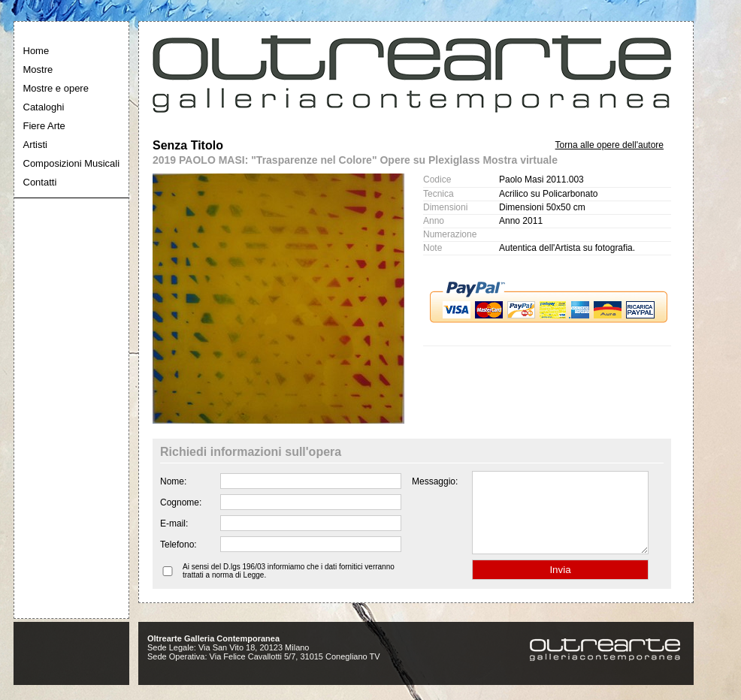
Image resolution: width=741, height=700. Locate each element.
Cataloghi (44, 107)
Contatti (40, 182)
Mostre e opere (56, 88)
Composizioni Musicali (72, 163)
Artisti (36, 145)
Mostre (38, 69)
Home (36, 51)
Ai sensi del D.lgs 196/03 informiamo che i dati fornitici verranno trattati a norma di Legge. (289, 587)
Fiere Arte (44, 126)
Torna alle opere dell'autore (609, 145)
